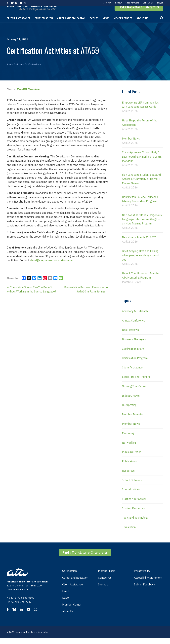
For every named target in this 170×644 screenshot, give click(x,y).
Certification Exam (33, 70)
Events (94, 25)
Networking (129, 449)
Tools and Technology (135, 524)
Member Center (123, 25)
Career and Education (71, 25)
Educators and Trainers (136, 383)
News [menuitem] (66, 604)
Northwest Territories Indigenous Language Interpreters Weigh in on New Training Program (142, 226)
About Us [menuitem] (68, 618)
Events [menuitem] (66, 597)
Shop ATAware (132, 3)
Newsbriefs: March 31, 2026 (139, 244)
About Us (142, 25)
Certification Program (135, 364)
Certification (44, 25)
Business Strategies (134, 346)
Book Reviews (130, 336)
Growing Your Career (134, 393)
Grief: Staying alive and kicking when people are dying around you (140, 262)
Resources (128, 477)
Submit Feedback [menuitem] (145, 591)
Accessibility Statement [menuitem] (148, 584)
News (106, 25)
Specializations (131, 496)
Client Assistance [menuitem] (73, 591)
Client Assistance (19, 25)
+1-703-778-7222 (21, 608)
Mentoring (128, 439)
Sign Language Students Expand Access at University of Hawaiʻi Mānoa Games (141, 185)
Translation (129, 533)
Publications (129, 468)
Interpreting (129, 411)
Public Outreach (132, 458)
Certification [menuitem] (69, 577)
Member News (131, 145)
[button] (139, 13)
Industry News (131, 402)
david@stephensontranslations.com (52, 267)
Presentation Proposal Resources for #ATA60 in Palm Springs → (86, 296)
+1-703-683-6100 (24, 604)
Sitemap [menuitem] (103, 591)
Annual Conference (15, 70)
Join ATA (107, 3)
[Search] (162, 24)
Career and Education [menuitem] (75, 584)
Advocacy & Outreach (135, 317)
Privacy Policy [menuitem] (142, 577)
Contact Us (148, 3)
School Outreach (132, 486)
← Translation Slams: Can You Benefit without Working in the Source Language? (31, 296)
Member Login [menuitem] (107, 577)
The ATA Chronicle (28, 95)
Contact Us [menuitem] (105, 584)
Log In (160, 3)
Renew (118, 3)
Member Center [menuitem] (72, 611)
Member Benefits (133, 421)
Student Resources (133, 515)
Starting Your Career (134, 505)
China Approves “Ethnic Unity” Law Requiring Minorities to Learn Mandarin (142, 163)
